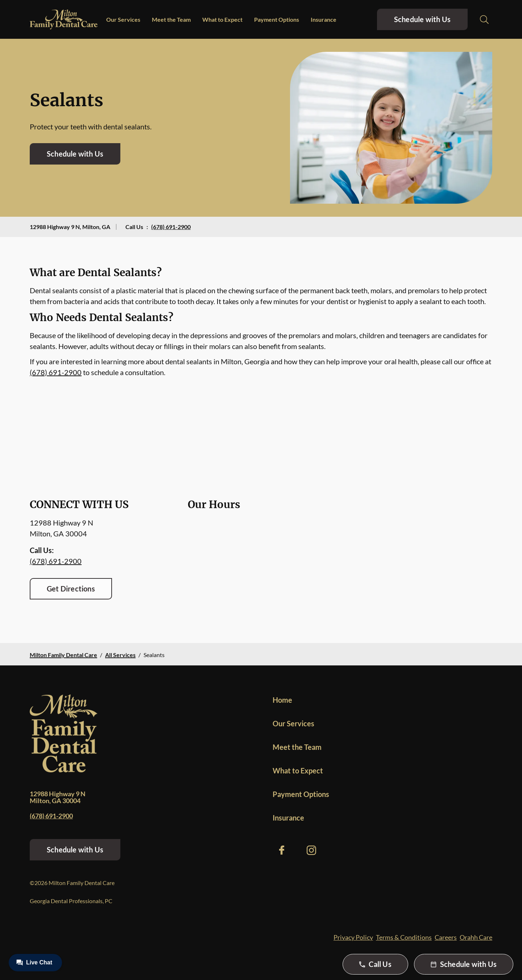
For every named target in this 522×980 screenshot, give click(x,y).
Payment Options (277, 19)
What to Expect (222, 19)
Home (282, 700)
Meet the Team (171, 19)
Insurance (324, 19)
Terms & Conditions (404, 937)
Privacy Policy (353, 937)
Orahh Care (476, 937)
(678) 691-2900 (171, 227)
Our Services (123, 19)
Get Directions (71, 589)
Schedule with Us (422, 19)
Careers (446, 937)
